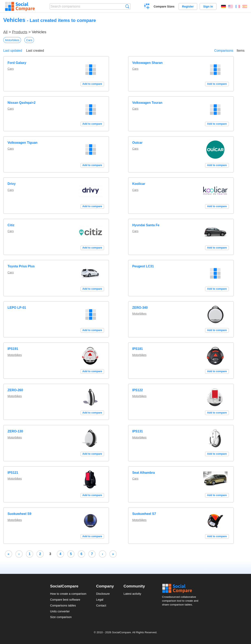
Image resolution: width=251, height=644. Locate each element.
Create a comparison (147, 7)
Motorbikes (12, 40)
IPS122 (138, 390)
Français (238, 6)
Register (188, 6)
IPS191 (13, 349)
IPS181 (138, 349)
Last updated (13, 51)
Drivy (12, 184)
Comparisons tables (63, 605)
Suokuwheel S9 (19, 514)
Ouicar (137, 143)
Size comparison (61, 617)
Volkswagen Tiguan (22, 143)
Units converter (60, 611)
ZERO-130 (15, 431)
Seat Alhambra (144, 473)
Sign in (208, 6)
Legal (100, 600)
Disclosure (103, 594)
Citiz (11, 225)
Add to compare (92, 84)
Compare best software (65, 600)
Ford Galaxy (17, 63)
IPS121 (13, 473)
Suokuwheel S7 (144, 514)
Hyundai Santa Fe (146, 225)
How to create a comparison (68, 594)
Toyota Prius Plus (21, 266)
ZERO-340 (140, 308)
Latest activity (132, 594)
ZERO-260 (15, 390)
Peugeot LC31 (143, 266)
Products (20, 32)
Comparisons (224, 51)
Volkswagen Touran (147, 103)
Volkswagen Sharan (147, 63)
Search (127, 6)
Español (245, 6)
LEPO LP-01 (17, 308)
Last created (35, 51)
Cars (29, 40)
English (231, 6)
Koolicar (139, 184)
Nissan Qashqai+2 (21, 103)
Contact (101, 605)
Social (182, 588)
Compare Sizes (164, 6)
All (5, 32)
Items (241, 51)
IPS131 (138, 431)
